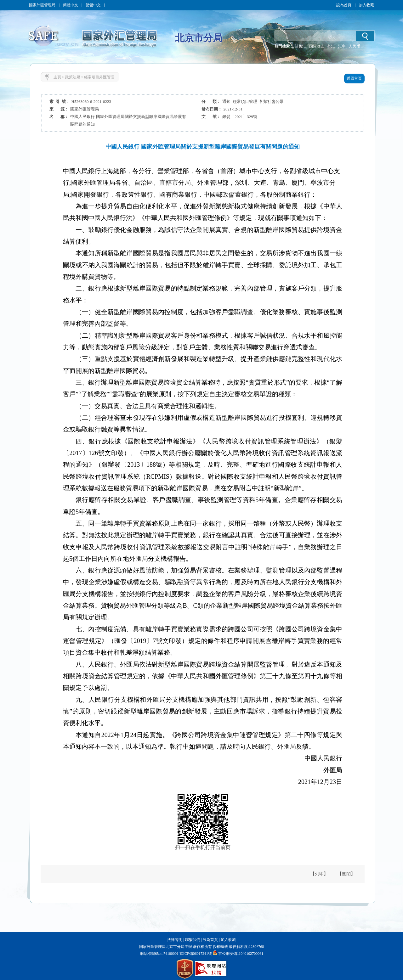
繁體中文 (93, 5)
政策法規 (73, 77)
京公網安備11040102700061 (241, 954)
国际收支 (317, 46)
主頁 (57, 77)
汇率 (342, 46)
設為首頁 (344, 5)
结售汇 (300, 46)
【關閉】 (346, 874)
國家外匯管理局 (42, 5)
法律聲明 (175, 940)
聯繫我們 (193, 940)
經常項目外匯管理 (99, 77)
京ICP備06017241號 (195, 954)
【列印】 (319, 874)
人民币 (355, 46)
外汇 (331, 46)
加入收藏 (366, 5)
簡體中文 (71, 5)
